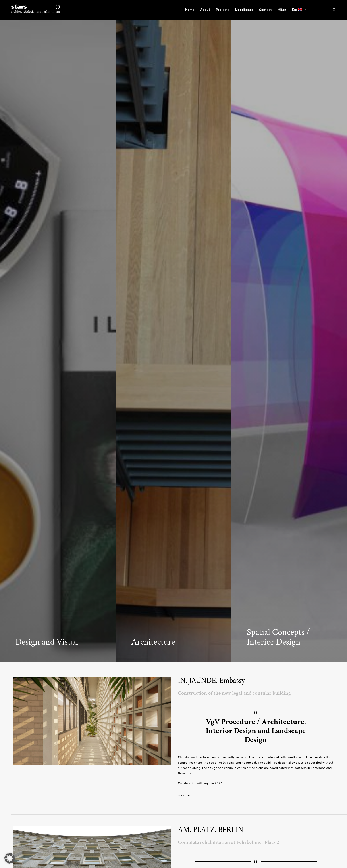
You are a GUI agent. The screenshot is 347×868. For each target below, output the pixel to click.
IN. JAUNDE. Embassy (211, 681)
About (205, 10)
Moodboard (244, 10)
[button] (10, 858)
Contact (265, 10)
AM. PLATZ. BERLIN (211, 830)
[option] (58, 341)
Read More (186, 796)
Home (190, 10)
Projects (223, 10)
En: (297, 10)
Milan (282, 10)
